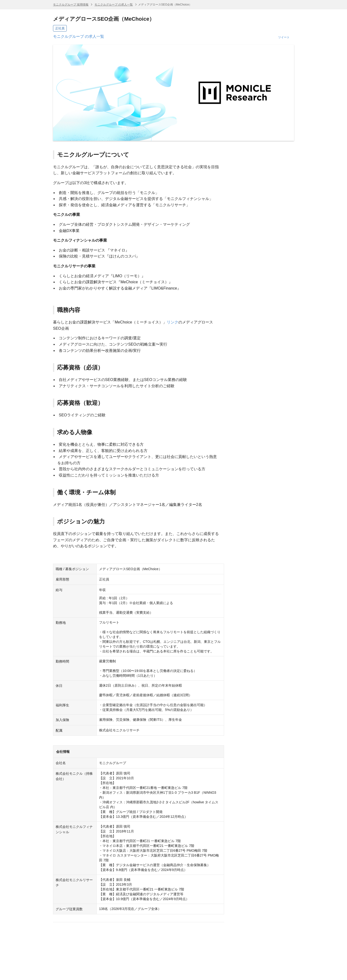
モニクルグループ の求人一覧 (114, 5)
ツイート (284, 37)
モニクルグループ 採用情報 (71, 5)
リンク (173, 322)
